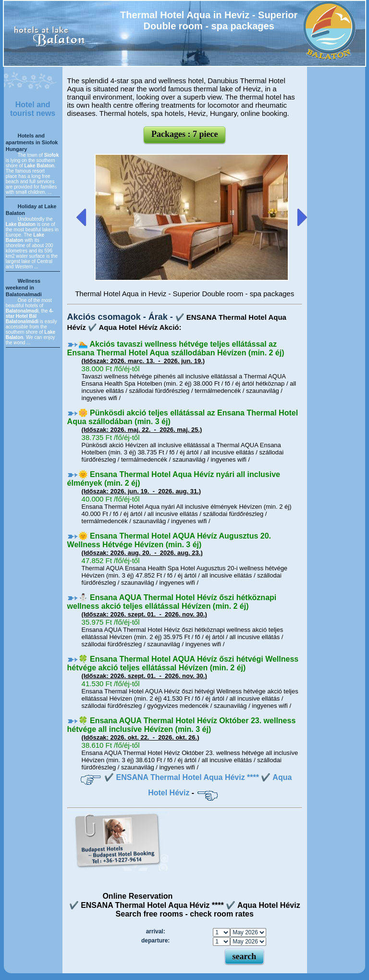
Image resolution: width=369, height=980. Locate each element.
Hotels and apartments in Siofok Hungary (32, 142)
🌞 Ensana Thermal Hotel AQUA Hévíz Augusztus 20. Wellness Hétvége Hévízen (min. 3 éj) (169, 540)
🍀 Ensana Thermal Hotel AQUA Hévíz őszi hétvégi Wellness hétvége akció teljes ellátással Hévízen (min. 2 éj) (183, 663)
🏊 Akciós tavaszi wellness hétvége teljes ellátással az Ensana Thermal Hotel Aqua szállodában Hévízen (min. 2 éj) (176, 348)
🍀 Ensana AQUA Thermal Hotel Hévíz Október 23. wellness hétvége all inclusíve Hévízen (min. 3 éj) (182, 725)
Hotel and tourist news (33, 109)
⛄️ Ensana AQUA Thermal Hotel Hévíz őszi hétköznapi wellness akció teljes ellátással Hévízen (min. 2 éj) (172, 602)
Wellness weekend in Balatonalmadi (24, 288)
